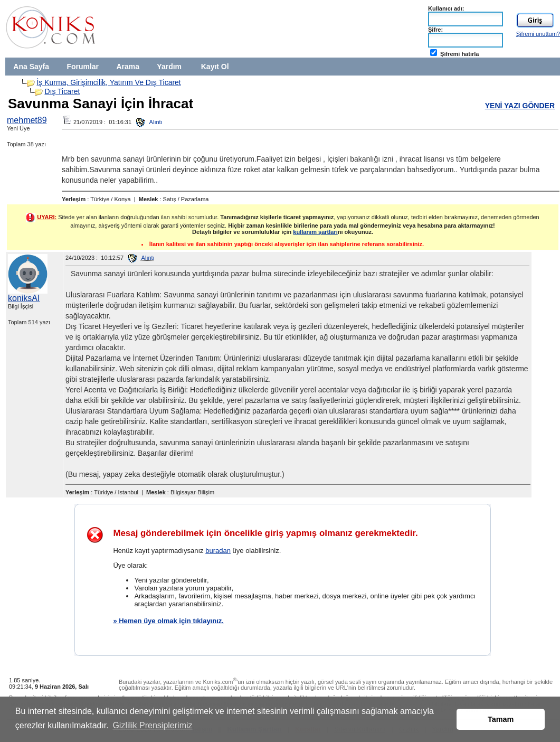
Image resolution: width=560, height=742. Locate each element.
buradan (218, 551)
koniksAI (24, 298)
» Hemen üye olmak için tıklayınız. (168, 621)
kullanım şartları (315, 232)
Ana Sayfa (31, 67)
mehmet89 (27, 120)
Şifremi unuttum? (538, 34)
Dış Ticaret (62, 91)
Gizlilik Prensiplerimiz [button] (152, 725)
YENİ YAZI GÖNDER (520, 106)
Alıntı (149, 122)
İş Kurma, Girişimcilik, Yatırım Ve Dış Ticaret (108, 82)
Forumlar (83, 67)
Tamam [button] (501, 719)
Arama (128, 67)
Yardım (169, 67)
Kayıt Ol (215, 67)
